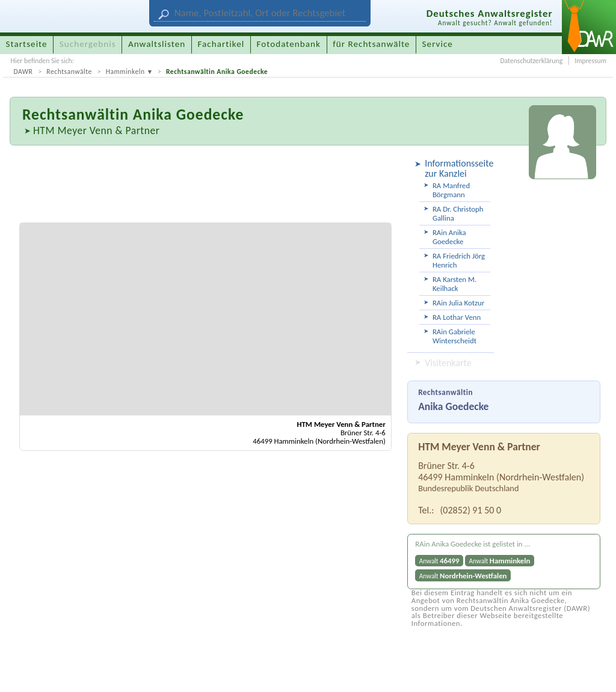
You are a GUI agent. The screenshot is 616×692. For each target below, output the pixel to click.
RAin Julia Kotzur (458, 303)
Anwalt (439, 561)
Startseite (27, 44)
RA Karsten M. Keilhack (454, 284)
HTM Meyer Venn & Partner (96, 130)
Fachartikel (221, 44)
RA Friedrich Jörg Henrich (459, 260)
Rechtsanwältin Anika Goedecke (217, 72)
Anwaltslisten (157, 44)
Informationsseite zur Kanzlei (457, 168)
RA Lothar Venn (457, 317)
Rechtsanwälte (69, 72)
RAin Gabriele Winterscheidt (454, 336)
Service (438, 44)
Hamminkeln (125, 72)
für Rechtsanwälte (371, 44)
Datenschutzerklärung (531, 61)
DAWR (23, 72)
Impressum (590, 61)
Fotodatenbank (289, 44)
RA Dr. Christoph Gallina (458, 213)
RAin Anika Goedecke (449, 237)
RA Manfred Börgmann (451, 190)
